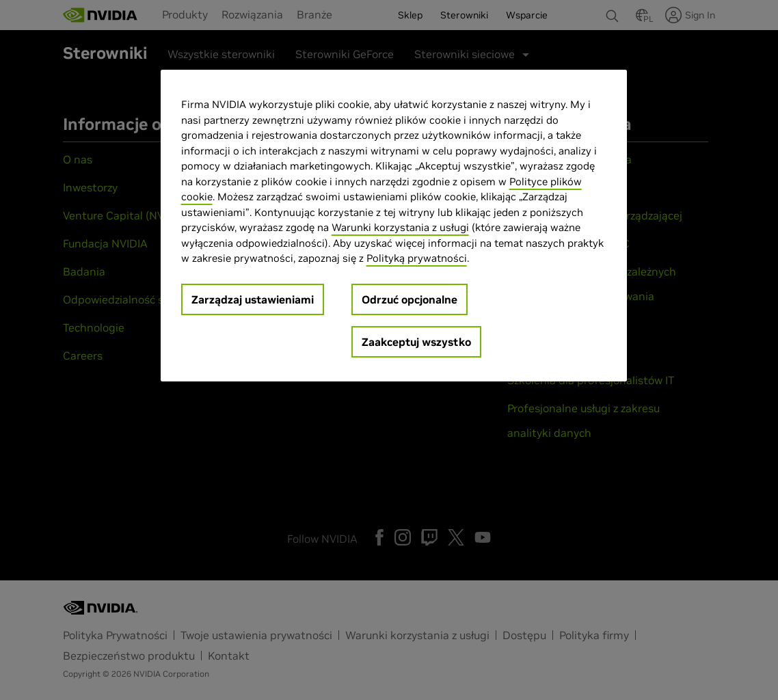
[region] (394, 226)
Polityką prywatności (417, 258)
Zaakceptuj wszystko (416, 342)
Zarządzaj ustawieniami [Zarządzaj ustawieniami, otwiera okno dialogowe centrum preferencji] (253, 299)
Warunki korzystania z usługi (400, 227)
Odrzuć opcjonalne (410, 299)
